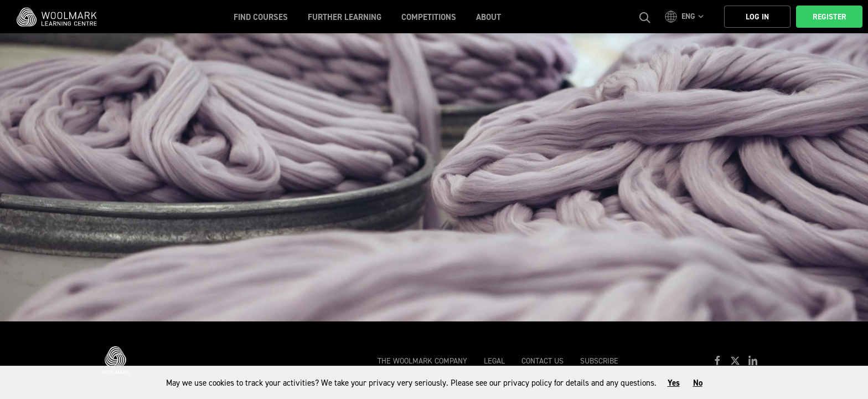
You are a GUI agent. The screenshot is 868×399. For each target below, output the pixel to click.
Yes (674, 383)
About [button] (489, 17)
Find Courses (261, 17)
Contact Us (542, 361)
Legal (494, 361)
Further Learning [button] (345, 17)
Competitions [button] (429, 17)
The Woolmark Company (422, 361)
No (698, 383)
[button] (686, 17)
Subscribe (599, 361)
